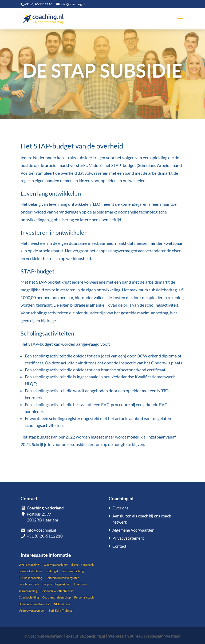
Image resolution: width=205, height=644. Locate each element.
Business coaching (30, 578)
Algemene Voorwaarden (133, 530)
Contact (119, 546)
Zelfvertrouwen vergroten (62, 578)
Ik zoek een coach (82, 565)
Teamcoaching (28, 591)
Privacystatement (128, 538)
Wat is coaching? (29, 565)
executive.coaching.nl (86, 636)
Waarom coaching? (56, 565)
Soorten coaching (73, 571)
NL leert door (62, 604)
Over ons (120, 508)
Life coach (80, 584)
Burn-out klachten (30, 571)
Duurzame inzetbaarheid (35, 604)
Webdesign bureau (125, 636)
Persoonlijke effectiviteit (57, 591)
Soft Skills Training (61, 610)
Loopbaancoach (29, 584)
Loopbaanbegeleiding (56, 584)
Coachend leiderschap (56, 597)
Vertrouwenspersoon (32, 610)
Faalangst (52, 571)
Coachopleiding (29, 597)
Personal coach (84, 597)
